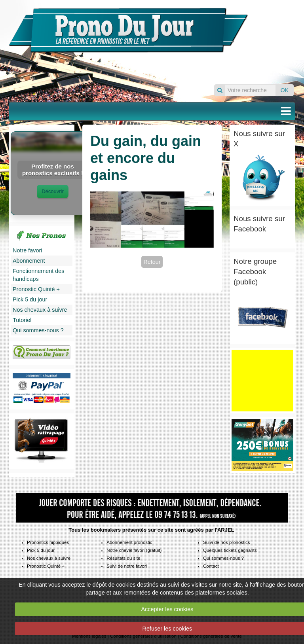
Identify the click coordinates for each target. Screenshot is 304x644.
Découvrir (53, 191)
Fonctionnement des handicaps (38, 275)
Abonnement (29, 261)
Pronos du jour (275, 37)
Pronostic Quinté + (36, 289)
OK (285, 90)
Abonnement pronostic (129, 542)
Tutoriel (22, 320)
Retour (152, 262)
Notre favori (27, 250)
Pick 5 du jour (30, 299)
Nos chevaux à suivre (40, 310)
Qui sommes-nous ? (38, 330)
